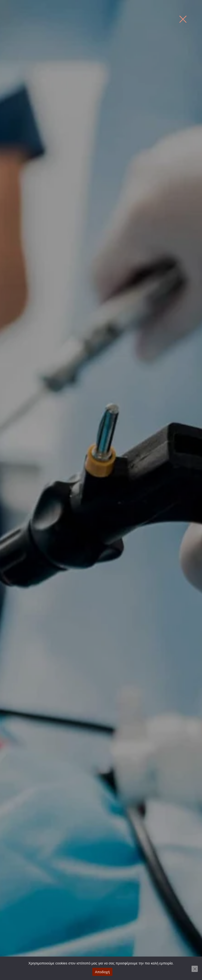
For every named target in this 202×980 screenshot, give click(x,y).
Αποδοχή (102, 972)
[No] (195, 969)
